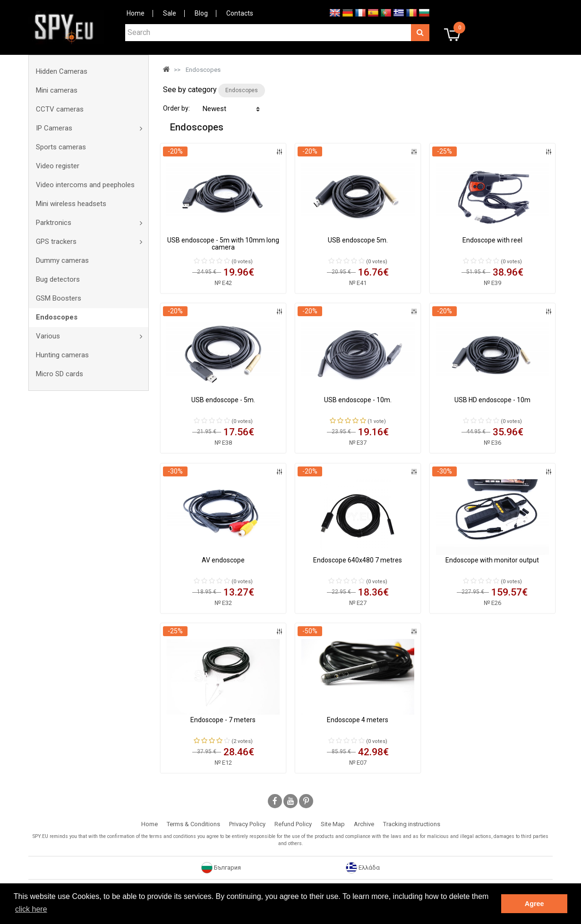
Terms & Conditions (193, 824)
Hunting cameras (62, 355)
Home (136, 13)
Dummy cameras (62, 260)
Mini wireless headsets (71, 204)
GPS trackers (56, 242)
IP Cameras (54, 128)
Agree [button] (534, 904)
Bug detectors (58, 279)
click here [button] (31, 909)
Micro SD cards (60, 374)
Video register (58, 166)
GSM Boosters (59, 298)
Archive (364, 824)
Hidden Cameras (62, 71)
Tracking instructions (412, 824)
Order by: (176, 108)
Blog (201, 13)
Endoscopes (57, 317)
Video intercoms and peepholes (85, 185)
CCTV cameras (60, 109)
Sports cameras (61, 147)
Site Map (333, 824)
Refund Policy (293, 824)
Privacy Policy (247, 824)
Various (48, 336)
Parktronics (54, 223)
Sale (170, 13)
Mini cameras (57, 90)
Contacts (240, 13)
